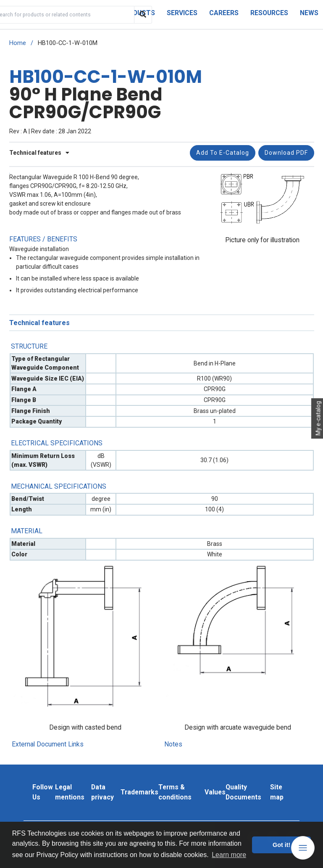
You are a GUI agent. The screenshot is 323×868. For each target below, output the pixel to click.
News (309, 13)
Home (18, 43)
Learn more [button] (229, 855)
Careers (224, 13)
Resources (269, 13)
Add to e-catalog (223, 153)
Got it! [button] (281, 845)
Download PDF (286, 153)
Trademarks (139, 792)
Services (182, 13)
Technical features (39, 153)
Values (215, 792)
